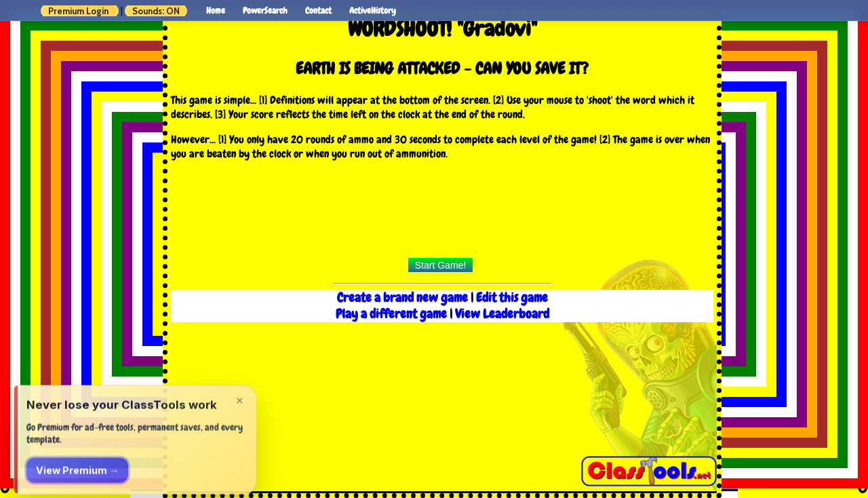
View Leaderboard (502, 314)
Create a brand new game (404, 298)
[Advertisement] (442, 213)
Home (216, 11)
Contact (318, 11)
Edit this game (512, 298)
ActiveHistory (373, 11)
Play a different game (391, 314)
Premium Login (78, 11)
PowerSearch (265, 11)
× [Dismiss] (240, 446)
